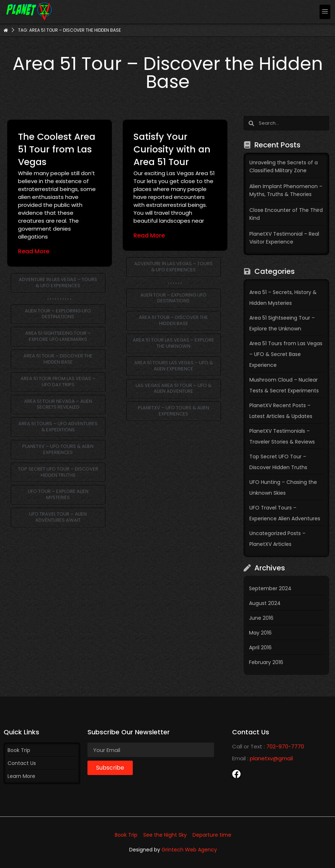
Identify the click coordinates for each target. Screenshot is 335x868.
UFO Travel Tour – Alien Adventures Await (58, 517)
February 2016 (266, 662)
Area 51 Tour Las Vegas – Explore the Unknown (173, 343)
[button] (325, 12)
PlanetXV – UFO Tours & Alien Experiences (58, 449)
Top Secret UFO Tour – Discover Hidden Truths (58, 472)
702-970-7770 (285, 746)
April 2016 (260, 647)
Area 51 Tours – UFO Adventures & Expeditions (58, 427)
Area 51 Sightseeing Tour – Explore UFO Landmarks (58, 336)
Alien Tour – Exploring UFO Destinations (58, 314)
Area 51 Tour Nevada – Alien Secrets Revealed (58, 404)
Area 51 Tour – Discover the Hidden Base (58, 359)
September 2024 (270, 588)
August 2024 (265, 603)
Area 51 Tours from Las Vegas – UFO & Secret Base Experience (286, 354)
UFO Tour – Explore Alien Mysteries (58, 494)
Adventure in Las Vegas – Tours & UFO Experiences (58, 282)
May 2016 (260, 633)
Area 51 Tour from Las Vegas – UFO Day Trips (58, 382)
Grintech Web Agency (189, 850)
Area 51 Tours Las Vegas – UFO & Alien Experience (174, 366)
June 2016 (261, 618)
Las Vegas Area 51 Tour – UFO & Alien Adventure (174, 388)
